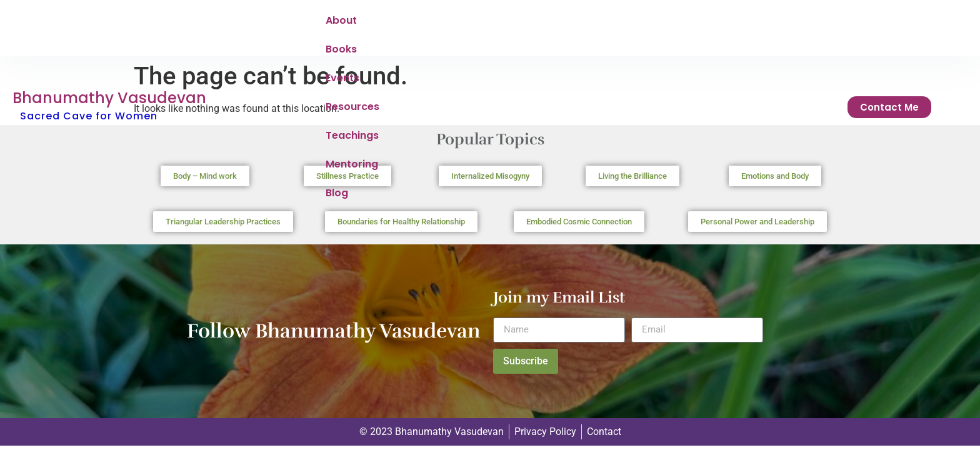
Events (442, 23)
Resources (505, 23)
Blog (705, 23)
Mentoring (649, 23)
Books (391, 23)
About (341, 23)
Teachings (577, 23)
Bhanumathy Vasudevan (109, 15)
